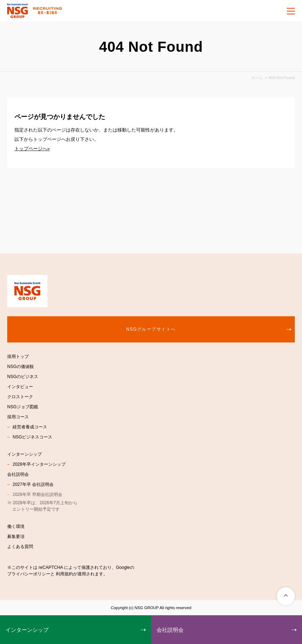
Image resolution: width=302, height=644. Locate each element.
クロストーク (20, 397)
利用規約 (64, 574)
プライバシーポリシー (29, 574)
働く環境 (16, 526)
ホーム (257, 78)
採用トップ (18, 356)
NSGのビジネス (23, 377)
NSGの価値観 (21, 367)
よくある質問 (20, 547)
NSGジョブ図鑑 (23, 407)
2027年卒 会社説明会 (33, 484)
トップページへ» (32, 149)
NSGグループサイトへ (151, 329)
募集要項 (16, 537)
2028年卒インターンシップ (39, 464)
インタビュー (20, 387)
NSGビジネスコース (32, 437)
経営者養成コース (30, 427)
